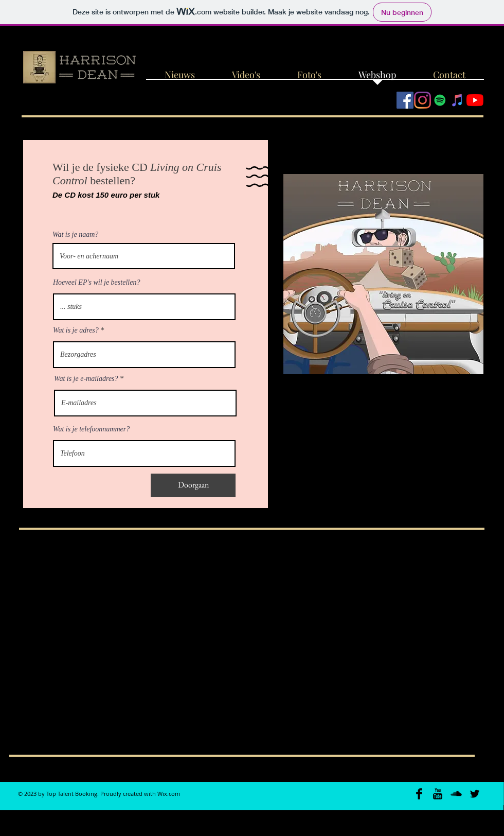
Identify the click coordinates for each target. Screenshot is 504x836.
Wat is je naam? (75, 235)
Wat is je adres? (76, 330)
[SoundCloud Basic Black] (456, 794)
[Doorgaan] (193, 485)
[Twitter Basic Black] (475, 794)
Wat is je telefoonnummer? (91, 429)
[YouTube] (475, 100)
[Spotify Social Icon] (440, 100)
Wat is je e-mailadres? (86, 379)
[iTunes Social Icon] (457, 100)
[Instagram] (422, 100)
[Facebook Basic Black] (419, 794)
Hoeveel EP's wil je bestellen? (96, 283)
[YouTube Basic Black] (438, 794)
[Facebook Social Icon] (405, 100)
